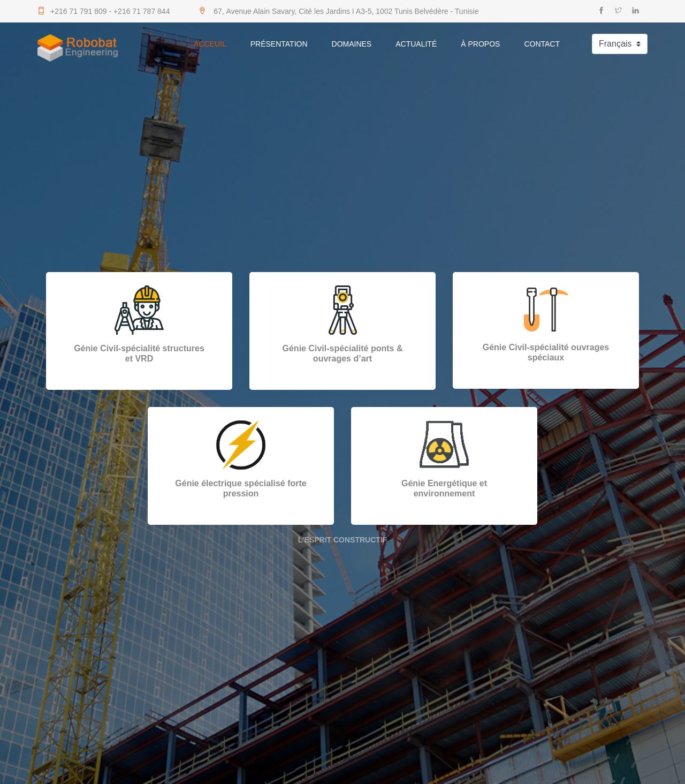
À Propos (480, 44)
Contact (542, 44)
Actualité (416, 44)
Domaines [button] (352, 44)
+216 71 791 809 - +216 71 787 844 (104, 11)
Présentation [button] (279, 44)
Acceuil (210, 44)
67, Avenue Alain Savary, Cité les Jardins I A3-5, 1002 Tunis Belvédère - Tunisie (338, 11)
